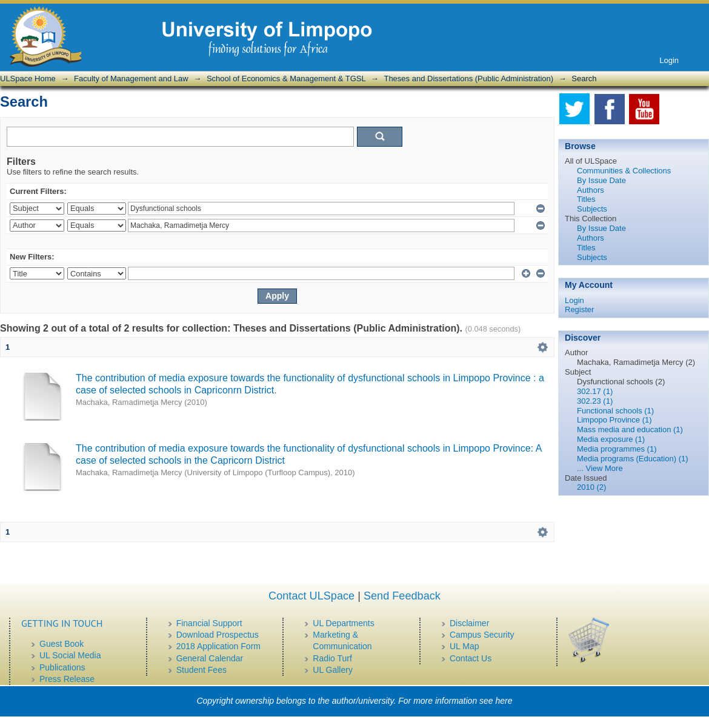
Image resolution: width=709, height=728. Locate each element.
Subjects (592, 209)
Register (579, 309)
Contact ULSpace (311, 596)
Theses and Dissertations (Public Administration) (468, 78)
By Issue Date (601, 180)
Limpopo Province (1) (614, 420)
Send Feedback (402, 596)
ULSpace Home (28, 78)
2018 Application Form (218, 646)
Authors (591, 190)
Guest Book (62, 644)
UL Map (464, 646)
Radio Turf (332, 658)
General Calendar (210, 658)
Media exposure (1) (611, 439)
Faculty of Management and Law (131, 78)
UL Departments (343, 623)
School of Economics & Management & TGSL (286, 78)
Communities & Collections (624, 171)
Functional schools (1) (615, 411)
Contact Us (471, 658)
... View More (600, 468)
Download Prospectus (218, 635)
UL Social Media (70, 655)
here (504, 701)
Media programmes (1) (617, 449)
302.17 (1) (595, 391)
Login (669, 60)
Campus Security (482, 635)
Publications (62, 667)
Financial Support (209, 623)
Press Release (67, 679)
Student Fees (201, 670)
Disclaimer (469, 623)
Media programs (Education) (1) (633, 459)
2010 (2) (591, 487)
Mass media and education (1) (630, 429)
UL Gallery (333, 670)
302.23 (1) (595, 401)
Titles (586, 199)
